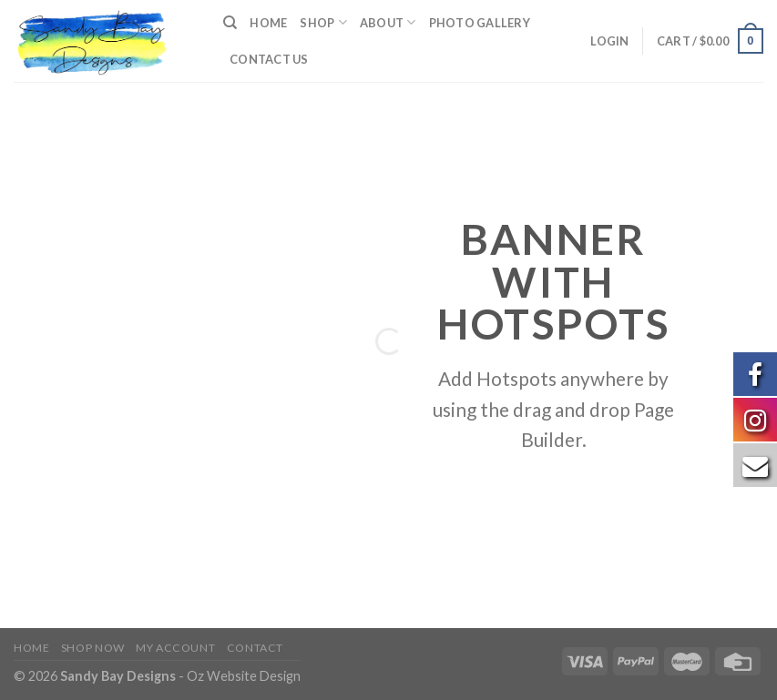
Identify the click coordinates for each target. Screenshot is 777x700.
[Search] (230, 23)
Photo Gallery (480, 23)
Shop (323, 22)
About (388, 22)
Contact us (269, 59)
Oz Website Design (244, 676)
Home (268, 23)
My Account (175, 648)
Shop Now (93, 648)
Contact (255, 648)
